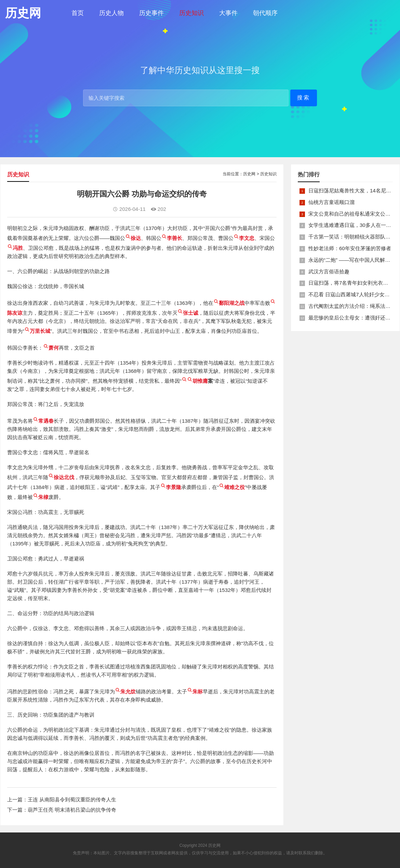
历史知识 (191, 13)
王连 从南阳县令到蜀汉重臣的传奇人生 (72, 799)
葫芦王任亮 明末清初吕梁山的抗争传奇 (72, 810)
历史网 (249, 174)
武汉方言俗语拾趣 (329, 272)
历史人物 (111, 13)
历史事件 (151, 13)
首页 (78, 13)
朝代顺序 (265, 13)
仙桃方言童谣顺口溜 (331, 202)
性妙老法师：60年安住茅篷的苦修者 (350, 248)
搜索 (304, 98)
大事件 (228, 13)
